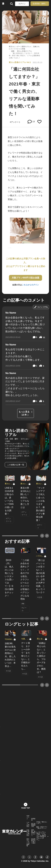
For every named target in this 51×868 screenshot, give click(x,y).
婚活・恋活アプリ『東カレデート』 (42, 828)
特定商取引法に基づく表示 (33, 841)
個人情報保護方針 (33, 825)
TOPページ (28, 817)
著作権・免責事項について (33, 833)
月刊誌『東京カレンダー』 (42, 823)
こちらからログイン (30, 285)
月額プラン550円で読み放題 (26, 278)
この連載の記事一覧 (16, 465)
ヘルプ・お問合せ (28, 824)
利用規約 (33, 819)
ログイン (22, 4)
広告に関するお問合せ (28, 833)
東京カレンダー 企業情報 (28, 842)
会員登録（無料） (40, 4)
